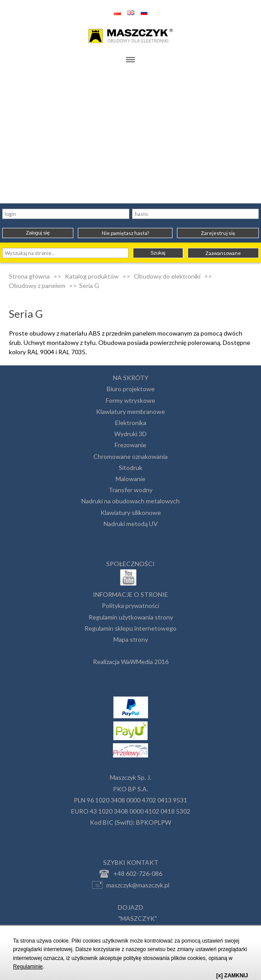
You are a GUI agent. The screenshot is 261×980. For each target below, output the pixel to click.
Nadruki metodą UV (131, 524)
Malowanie (130, 479)
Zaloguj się (38, 233)
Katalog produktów (92, 276)
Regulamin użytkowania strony (131, 617)
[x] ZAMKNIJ (232, 976)
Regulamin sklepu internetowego (130, 628)
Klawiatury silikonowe (131, 512)
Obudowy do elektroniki (167, 276)
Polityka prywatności (130, 605)
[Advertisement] (130, 137)
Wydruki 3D (130, 434)
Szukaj (158, 253)
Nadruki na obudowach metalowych (130, 501)
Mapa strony (131, 639)
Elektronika (131, 423)
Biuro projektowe (131, 389)
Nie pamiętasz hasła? (125, 233)
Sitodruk (130, 468)
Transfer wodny (130, 490)
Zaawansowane (223, 253)
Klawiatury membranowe (130, 411)
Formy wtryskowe (130, 400)
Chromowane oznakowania (130, 456)
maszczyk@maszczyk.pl (131, 885)
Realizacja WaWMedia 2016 (131, 662)
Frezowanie (130, 445)
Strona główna (29, 276)
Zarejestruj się (218, 233)
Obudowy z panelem (37, 285)
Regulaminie (28, 967)
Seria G (89, 285)
